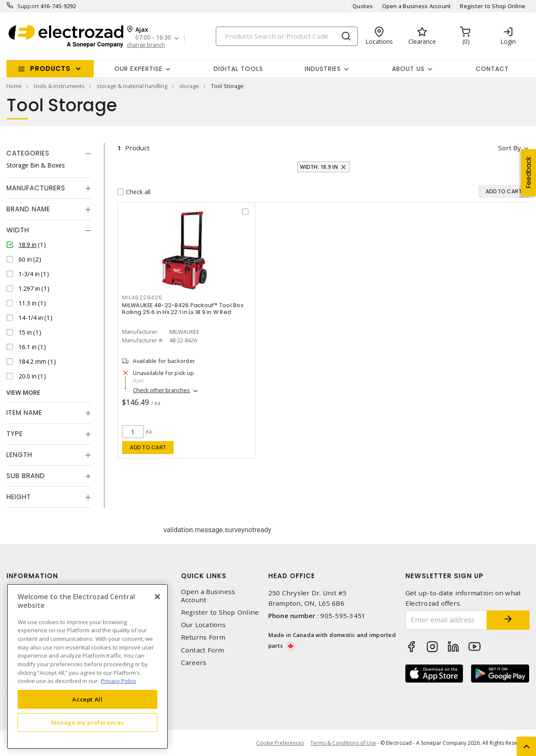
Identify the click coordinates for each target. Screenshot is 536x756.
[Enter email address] (446, 620)
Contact (492, 69)
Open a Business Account (417, 6)
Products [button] (50, 69)
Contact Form (203, 650)
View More (23, 392)
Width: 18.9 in (319, 167)
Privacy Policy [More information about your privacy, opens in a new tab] (119, 681)
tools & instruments (59, 86)
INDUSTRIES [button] (323, 69)
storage (189, 86)
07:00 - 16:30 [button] (153, 38)
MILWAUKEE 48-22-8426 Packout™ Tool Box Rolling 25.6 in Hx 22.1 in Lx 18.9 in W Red (183, 309)
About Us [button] (408, 69)
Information (32, 576)
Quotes (363, 6)
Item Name (24, 413)
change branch (146, 45)
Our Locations (203, 625)
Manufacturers (36, 188)
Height (19, 497)
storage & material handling (132, 86)
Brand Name (28, 209)
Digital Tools (238, 69)
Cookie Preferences (280, 743)
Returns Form (203, 637)
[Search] (287, 36)
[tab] (49, 153)
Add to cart (148, 447)
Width (18, 230)
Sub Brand (26, 476)
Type (15, 434)
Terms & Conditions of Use (343, 743)
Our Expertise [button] (138, 69)
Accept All (87, 699)
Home (14, 86)
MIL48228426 (142, 297)
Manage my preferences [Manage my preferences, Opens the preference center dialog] (88, 722)
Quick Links (204, 576)
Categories (28, 153)
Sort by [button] (510, 148)
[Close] (157, 597)
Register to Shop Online (493, 6)
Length (19, 455)
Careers (194, 663)
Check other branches (161, 390)
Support (28, 6)
